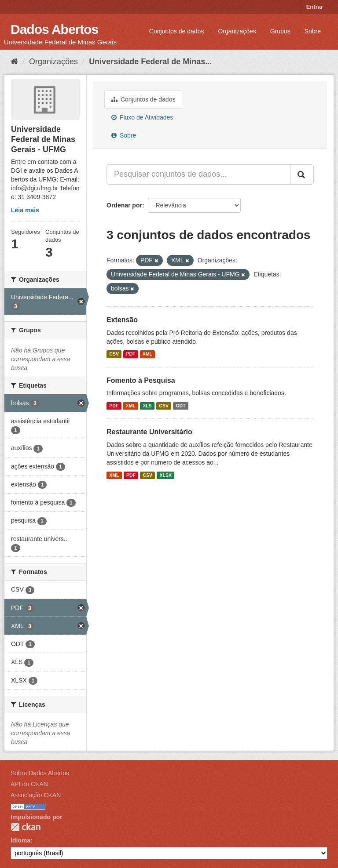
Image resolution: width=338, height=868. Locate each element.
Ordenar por (124, 205)
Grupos (280, 31)
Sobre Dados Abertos (40, 773)
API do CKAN (29, 784)
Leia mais (25, 210)
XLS (147, 406)
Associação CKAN (36, 795)
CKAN (26, 827)
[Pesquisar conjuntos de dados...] (198, 174)
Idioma (20, 840)
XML (147, 354)
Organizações (237, 31)
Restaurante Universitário (149, 432)
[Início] (14, 62)
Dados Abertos (54, 29)
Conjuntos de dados (177, 31)
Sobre (313, 31)
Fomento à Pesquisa (141, 380)
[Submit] (302, 174)
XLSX (166, 475)
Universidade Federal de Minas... (150, 62)
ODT (180, 406)
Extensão (122, 320)
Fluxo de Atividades (142, 117)
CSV (114, 354)
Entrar (315, 7)
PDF (130, 354)
